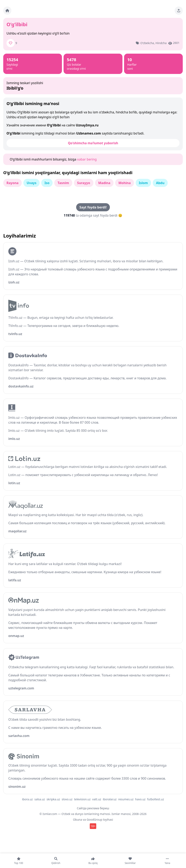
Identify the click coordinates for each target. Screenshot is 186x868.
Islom (143, 183)
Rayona (12, 183)
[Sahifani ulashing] (179, 11)
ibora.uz (27, 799)
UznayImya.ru (87, 125)
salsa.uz (40, 799)
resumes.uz (126, 799)
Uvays (31, 183)
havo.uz (140, 799)
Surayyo (84, 183)
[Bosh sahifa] (7, 11)
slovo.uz (67, 799)
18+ (93, 826)
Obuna (77, 820)
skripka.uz (53, 799)
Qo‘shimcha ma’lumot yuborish (93, 143)
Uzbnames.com (89, 133)
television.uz (82, 799)
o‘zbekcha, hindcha (153, 43)
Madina (104, 183)
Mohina (124, 183)
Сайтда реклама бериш (93, 808)
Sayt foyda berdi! (93, 207)
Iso (47, 183)
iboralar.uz (110, 799)
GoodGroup (94, 820)
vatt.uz (97, 799)
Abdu (160, 183)
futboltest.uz (156, 799)
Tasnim (63, 183)
